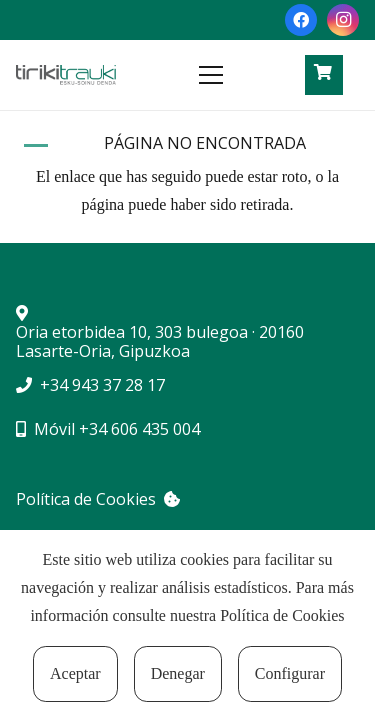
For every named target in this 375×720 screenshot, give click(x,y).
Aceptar (75, 673)
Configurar (290, 673)
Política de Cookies (282, 615)
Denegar (178, 673)
